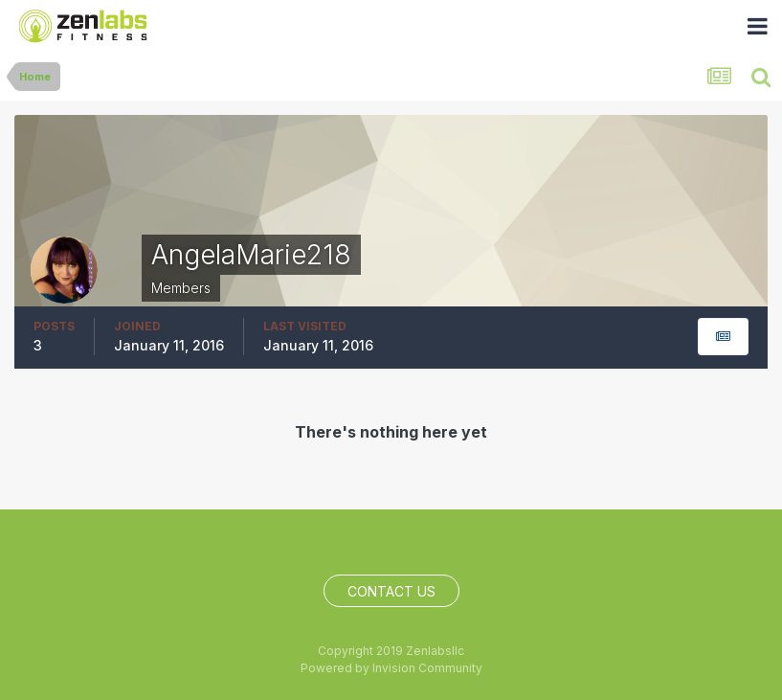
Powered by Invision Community (391, 668)
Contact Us (391, 591)
